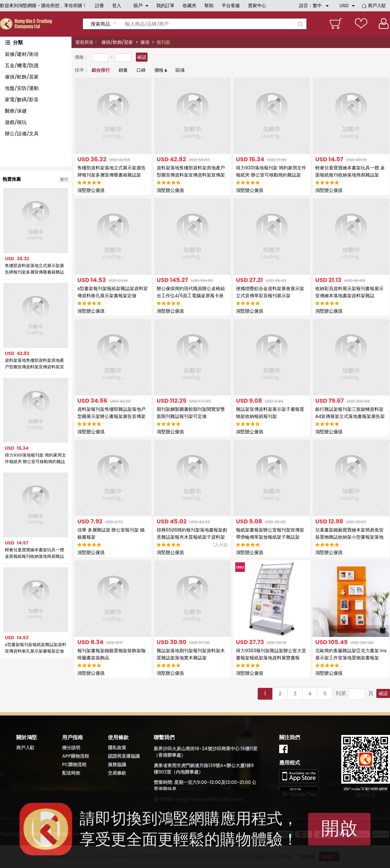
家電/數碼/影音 (22, 99)
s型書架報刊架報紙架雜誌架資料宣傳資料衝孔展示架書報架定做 (36, 648)
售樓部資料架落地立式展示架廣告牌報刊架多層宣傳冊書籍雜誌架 (34, 269)
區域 (180, 70)
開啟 (339, 828)
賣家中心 (257, 6)
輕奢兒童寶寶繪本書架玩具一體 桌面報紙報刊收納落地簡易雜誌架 (34, 553)
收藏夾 (189, 6)
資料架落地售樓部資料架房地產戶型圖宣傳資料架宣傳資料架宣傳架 (34, 364)
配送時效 (71, 773)
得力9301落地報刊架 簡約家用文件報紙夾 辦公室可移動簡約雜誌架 (35, 458)
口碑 (141, 70)
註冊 (99, 6)
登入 (117, 6)
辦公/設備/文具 (22, 134)
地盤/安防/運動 (22, 88)
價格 (159, 70)
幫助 (209, 6)
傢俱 (145, 42)
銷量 (123, 70)
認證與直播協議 (124, 756)
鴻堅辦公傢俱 (91, 190)
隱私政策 (117, 748)
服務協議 (117, 764)
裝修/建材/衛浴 (22, 54)
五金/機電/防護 (22, 65)
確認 (142, 57)
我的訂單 (165, 6)
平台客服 (231, 6)
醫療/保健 (16, 111)
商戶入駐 (377, 6)
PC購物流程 (74, 764)
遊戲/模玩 (16, 122)
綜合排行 (101, 70)
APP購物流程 (76, 756)
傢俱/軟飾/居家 (117, 42)
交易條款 (117, 773)
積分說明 (71, 748)
